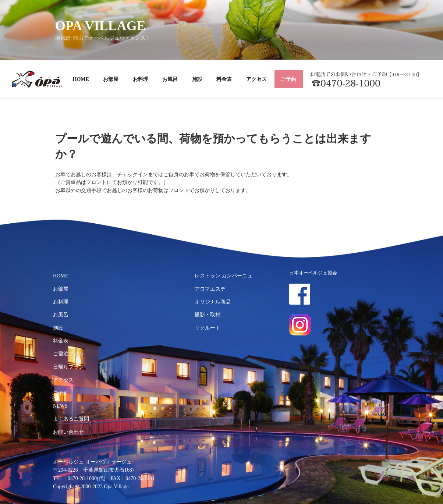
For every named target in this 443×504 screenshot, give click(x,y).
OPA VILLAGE (100, 26)
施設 (197, 79)
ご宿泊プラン (68, 354)
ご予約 (288, 79)
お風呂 (170, 79)
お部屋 (111, 79)
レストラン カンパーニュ (224, 276)
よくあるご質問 (71, 419)
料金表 (224, 79)
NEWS (60, 406)
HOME (81, 79)
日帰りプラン (68, 367)
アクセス (256, 79)
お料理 (141, 79)
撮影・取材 (208, 315)
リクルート (208, 328)
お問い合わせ (68, 432)
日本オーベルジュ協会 (313, 273)
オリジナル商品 (213, 302)
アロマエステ (210, 289)
